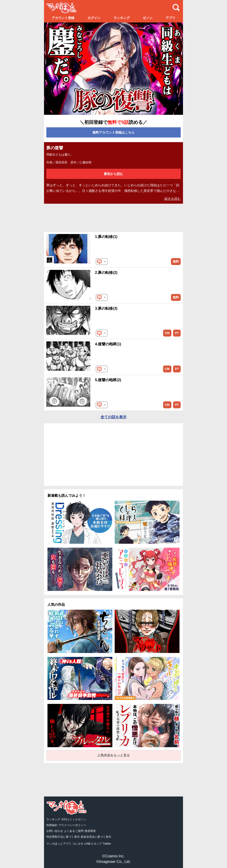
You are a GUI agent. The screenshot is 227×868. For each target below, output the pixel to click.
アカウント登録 (63, 18)
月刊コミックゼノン (74, 819)
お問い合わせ (55, 831)
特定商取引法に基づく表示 (63, 837)
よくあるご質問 (74, 831)
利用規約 (52, 825)
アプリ (170, 18)
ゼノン (148, 18)
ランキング (122, 18)
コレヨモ (78, 844)
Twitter (107, 844)
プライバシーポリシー (72, 825)
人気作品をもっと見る (113, 755)
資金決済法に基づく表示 (96, 837)
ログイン (94, 18)
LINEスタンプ (93, 844)
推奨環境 (90, 831)
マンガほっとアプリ (59, 844)
